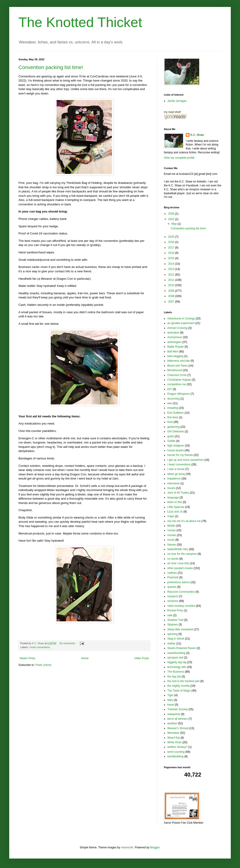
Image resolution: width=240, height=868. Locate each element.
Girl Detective (176, 431)
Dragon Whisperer (178, 394)
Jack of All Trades (178, 493)
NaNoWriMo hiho (178, 549)
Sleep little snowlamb (180, 629)
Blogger (155, 847)
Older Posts (142, 658)
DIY (170, 389)
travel (171, 705)
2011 (172, 280)
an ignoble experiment (181, 323)
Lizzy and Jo (175, 512)
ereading (173, 408)
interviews (173, 483)
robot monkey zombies (181, 606)
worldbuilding (175, 756)
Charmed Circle (177, 375)
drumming (173, 399)
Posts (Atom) (43, 665)
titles (170, 700)
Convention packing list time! (51, 67)
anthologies (174, 342)
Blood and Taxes (178, 366)
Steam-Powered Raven (182, 648)
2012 (172, 275)
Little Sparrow (176, 507)
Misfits (171, 526)
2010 (172, 285)
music (171, 540)
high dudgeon (176, 446)
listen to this (175, 502)
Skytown (172, 625)
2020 (172, 237)
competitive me (177, 384)
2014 (172, 264)
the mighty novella (178, 686)
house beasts (175, 450)
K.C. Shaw (197, 135)
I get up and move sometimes (185, 460)
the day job (174, 677)
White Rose (174, 742)
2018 (172, 242)
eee (170, 403)
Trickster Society (177, 709)
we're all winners (177, 719)
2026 (172, 214)
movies (172, 535)
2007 (172, 302)
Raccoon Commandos (181, 592)
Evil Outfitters (175, 413)
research (173, 596)
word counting (176, 752)
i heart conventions (40, 647)
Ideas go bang (176, 474)
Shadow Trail (175, 620)
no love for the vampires (182, 554)
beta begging (175, 356)
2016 (172, 253)
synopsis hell (175, 658)
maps (171, 516)
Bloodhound (175, 370)
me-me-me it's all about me (184, 521)
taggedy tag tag (177, 662)
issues (171, 488)
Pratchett (173, 577)
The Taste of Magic (179, 691)
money (171, 530)
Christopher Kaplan (179, 380)
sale (170, 615)
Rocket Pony (175, 610)
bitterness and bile (178, 361)
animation (173, 333)
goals (171, 436)
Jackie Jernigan (177, 101)
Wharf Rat (174, 738)
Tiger (170, 695)
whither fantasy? (177, 747)
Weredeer (173, 733)
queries (172, 587)
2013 (172, 269)
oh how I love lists (178, 563)
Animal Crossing (177, 328)
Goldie (171, 441)
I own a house (176, 469)
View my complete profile (179, 158)
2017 (172, 248)
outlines (172, 573)
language (173, 498)
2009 (172, 291)
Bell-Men (173, 352)
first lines (173, 417)
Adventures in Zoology (181, 319)
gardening (173, 427)
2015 (172, 258)
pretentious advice (178, 582)
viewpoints (174, 714)
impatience (174, 479)
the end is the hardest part (183, 681)
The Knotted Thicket (80, 22)
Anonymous (175, 337)
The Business (176, 672)
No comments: (68, 643)
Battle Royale (175, 347)
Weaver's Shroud (178, 728)
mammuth (127, 847)
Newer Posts (27, 658)
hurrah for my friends (180, 455)
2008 (172, 296)
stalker (171, 643)
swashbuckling (176, 653)
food (170, 422)
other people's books (180, 568)
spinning (172, 634)
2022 (172, 219)
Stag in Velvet (176, 639)
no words (173, 559)
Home (85, 658)
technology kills (177, 667)
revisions (173, 601)
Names (172, 545)
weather (172, 723)
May (174, 224)
